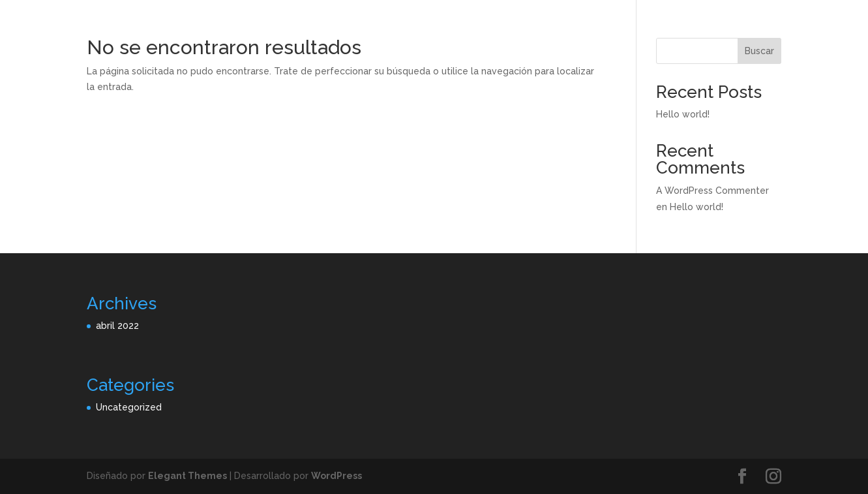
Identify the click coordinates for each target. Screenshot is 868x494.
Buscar (759, 51)
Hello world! (683, 114)
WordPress (337, 476)
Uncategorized (129, 407)
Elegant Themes (187, 476)
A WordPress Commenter (712, 191)
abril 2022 (117, 326)
